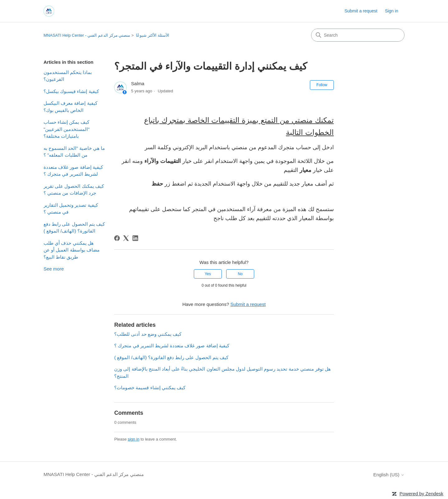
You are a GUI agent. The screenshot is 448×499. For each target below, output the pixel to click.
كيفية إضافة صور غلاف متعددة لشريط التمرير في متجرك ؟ (73, 171)
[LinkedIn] (135, 238)
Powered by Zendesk (421, 494)
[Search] (358, 35)
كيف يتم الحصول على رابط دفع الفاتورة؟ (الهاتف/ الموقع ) (74, 228)
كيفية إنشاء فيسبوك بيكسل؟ (71, 91)
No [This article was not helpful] (240, 274)
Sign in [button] (392, 11)
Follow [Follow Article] (322, 85)
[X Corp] (126, 238)
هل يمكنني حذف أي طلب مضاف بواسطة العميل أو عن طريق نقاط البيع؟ (72, 250)
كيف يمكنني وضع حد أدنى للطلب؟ (148, 334)
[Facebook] (117, 238)
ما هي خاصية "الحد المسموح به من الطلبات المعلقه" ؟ (74, 152)
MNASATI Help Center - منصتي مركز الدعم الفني (87, 35)
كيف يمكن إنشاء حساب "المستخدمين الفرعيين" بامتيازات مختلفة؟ (67, 129)
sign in (134, 439)
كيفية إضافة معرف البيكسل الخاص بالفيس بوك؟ (70, 107)
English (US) (389, 475)
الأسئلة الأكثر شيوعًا (152, 35)
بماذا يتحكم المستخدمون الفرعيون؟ (68, 76)
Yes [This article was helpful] (208, 274)
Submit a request (361, 11)
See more (54, 269)
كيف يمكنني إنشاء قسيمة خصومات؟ (150, 388)
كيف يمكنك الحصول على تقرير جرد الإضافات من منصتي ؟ (74, 190)
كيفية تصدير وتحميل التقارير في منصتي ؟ (71, 209)
